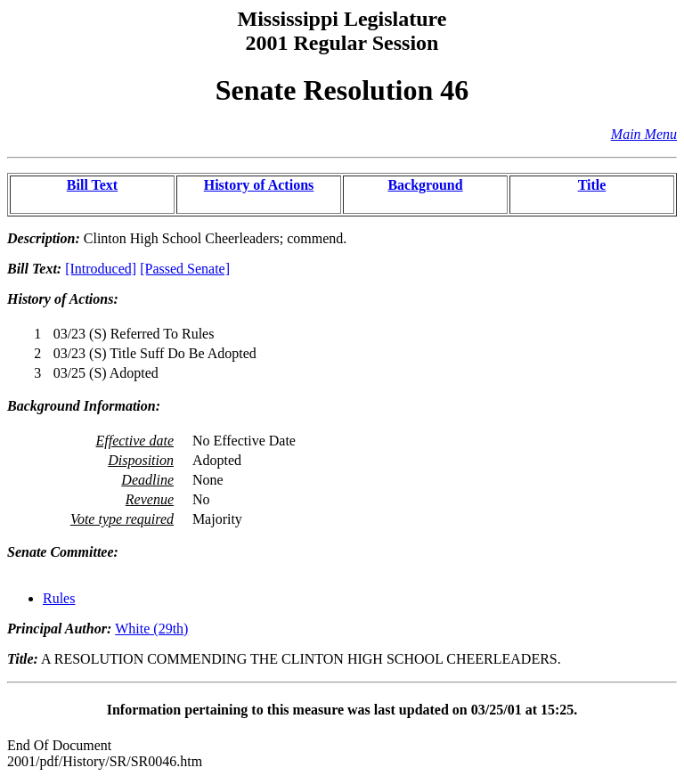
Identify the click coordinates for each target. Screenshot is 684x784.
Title (592, 185)
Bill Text (92, 185)
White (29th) (151, 629)
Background (425, 185)
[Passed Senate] (185, 269)
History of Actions (259, 185)
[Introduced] (101, 269)
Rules (59, 598)
